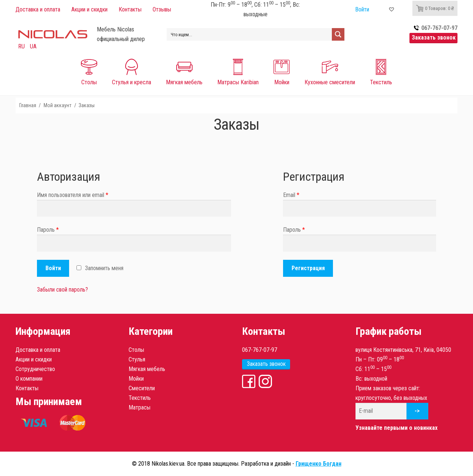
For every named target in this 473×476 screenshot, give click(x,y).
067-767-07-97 (260, 350)
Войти (53, 268)
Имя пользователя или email (73, 195)
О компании (29, 379)
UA (33, 46)
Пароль (48, 230)
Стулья (137, 359)
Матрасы (139, 407)
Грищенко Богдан (319, 464)
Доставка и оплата (38, 350)
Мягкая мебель (147, 369)
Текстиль (140, 398)
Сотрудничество (35, 369)
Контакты (27, 388)
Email (291, 195)
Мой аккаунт (57, 105)
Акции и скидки (34, 359)
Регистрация (308, 268)
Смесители (142, 388)
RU (21, 46)
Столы (136, 350)
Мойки (136, 379)
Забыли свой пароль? (62, 290)
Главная (28, 105)
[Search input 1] (250, 34)
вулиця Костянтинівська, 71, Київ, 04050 (403, 350)
